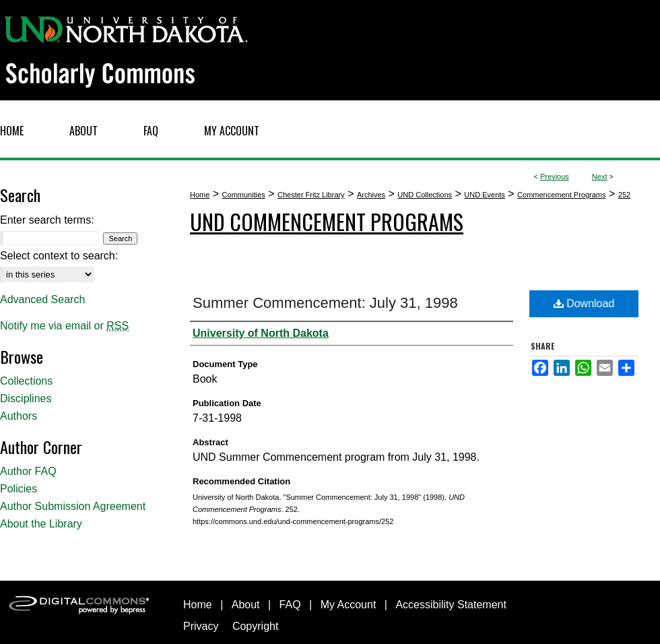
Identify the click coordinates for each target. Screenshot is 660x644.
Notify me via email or (64, 326)
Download (584, 303)
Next (600, 176)
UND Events (485, 195)
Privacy (201, 626)
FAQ (290, 605)
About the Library (41, 524)
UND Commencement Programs (327, 221)
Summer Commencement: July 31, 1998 (325, 303)
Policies (19, 489)
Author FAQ (28, 471)
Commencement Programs (561, 195)
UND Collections (425, 195)
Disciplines (26, 398)
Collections (26, 381)
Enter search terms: (47, 220)
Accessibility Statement (451, 605)
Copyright (255, 626)
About (246, 605)
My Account (349, 605)
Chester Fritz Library (311, 195)
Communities (244, 195)
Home (200, 195)
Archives (371, 195)
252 (624, 195)
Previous (555, 176)
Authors (19, 416)
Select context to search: (59, 256)
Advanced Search (42, 299)
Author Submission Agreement (73, 506)
